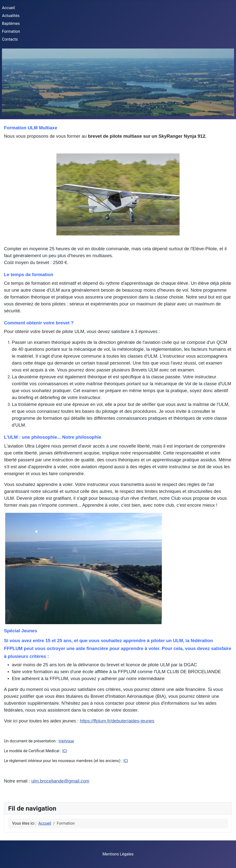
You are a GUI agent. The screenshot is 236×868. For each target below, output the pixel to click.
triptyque (66, 741)
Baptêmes (11, 24)
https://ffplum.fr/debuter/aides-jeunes (117, 721)
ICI (65, 751)
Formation (11, 31)
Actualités (11, 16)
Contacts (10, 39)
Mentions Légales (118, 854)
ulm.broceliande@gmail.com (60, 781)
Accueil (8, 8)
